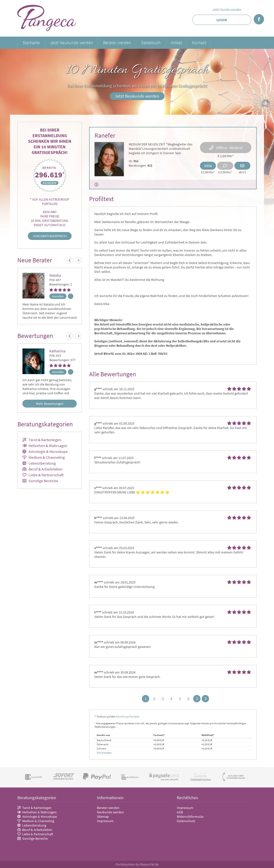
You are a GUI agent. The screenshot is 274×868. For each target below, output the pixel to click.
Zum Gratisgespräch (50, 236)
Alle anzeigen (104, 753)
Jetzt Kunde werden (227, 10)
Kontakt (199, 43)
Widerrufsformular (190, 817)
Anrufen (58, 296)
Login (222, 20)
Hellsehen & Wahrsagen (48, 446)
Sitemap (103, 817)
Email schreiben (242, 166)
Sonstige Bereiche (43, 481)
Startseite (31, 43)
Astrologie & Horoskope (48, 451)
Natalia (55, 275)
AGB (180, 812)
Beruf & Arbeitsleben (46, 469)
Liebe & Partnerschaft (46, 475)
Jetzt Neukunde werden (71, 43)
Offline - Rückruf (229, 148)
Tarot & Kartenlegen (45, 440)
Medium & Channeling (47, 457)
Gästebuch (151, 43)
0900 (208, 166)
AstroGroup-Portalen (128, 716)
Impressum (105, 821)
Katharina (57, 351)
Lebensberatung (42, 463)
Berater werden (117, 43)
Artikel (176, 43)
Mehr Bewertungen (50, 404)
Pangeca (47, 18)
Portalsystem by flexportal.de (137, 864)
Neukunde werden (110, 812)
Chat (225, 166)
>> (205, 699)
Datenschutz (186, 821)
